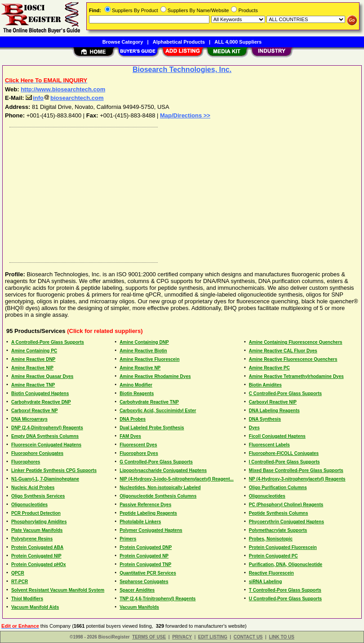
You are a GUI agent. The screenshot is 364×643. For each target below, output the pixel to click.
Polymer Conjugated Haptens (151, 530)
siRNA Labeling (266, 582)
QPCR (18, 573)
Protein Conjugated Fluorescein (283, 547)
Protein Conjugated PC (273, 556)
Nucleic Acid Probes (33, 488)
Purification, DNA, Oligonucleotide (286, 564)
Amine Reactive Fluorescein (149, 359)
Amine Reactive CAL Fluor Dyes (283, 351)
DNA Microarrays (29, 419)
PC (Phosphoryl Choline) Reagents (286, 505)
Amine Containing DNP (144, 342)
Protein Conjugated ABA (37, 547)
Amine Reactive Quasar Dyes (42, 376)
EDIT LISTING (213, 637)
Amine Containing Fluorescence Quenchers (296, 342)
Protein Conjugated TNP (145, 564)
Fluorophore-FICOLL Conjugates (284, 453)
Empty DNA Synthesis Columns (45, 436)
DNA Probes (133, 419)
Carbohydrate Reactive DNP (41, 402)
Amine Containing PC (34, 351)
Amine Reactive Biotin (143, 351)
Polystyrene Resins (32, 539)
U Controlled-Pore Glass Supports (285, 599)
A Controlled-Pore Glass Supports (48, 342)
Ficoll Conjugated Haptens (277, 436)
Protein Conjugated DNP (146, 547)
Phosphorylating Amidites (39, 522)
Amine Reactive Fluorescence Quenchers (293, 359)
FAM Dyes (130, 436)
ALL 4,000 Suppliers (238, 42)
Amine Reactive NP (140, 368)
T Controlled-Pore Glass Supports (285, 590)
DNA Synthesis (265, 419)
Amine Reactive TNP (33, 385)
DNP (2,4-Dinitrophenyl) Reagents (47, 428)
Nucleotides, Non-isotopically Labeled (160, 488)
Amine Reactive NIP (32, 368)
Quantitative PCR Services (148, 573)
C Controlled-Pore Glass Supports (285, 393)
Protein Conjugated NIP (36, 556)
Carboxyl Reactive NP (34, 411)
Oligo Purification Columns (278, 488)
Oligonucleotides (267, 496)
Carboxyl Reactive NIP (273, 402)
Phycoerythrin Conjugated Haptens (286, 522)
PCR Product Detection (36, 513)
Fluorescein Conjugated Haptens (46, 445)
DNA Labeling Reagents (274, 411)
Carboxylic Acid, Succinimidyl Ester (158, 411)
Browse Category (123, 42)
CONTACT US (248, 637)
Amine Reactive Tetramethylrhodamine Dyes (296, 376)
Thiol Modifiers (27, 599)
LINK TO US (281, 637)
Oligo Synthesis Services (38, 496)
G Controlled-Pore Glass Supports (156, 462)
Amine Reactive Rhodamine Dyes (155, 376)
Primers (128, 539)
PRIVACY (182, 637)
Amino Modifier (136, 385)
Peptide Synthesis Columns (279, 513)
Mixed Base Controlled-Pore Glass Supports (296, 470)
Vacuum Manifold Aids (35, 607)
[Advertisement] (180, 193)
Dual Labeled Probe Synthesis (152, 428)
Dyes (254, 428)
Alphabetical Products (179, 42)
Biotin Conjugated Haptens (40, 393)
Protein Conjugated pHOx (39, 564)
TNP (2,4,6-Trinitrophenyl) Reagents (158, 599)
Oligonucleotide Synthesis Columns (158, 496)
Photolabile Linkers (140, 522)
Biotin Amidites (265, 385)
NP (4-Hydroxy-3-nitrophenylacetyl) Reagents (297, 479)
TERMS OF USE (149, 637)
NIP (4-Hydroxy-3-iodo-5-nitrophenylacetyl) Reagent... (177, 479)
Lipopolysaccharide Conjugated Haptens (163, 470)
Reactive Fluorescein (271, 573)
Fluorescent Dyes (138, 445)
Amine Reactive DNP (33, 359)
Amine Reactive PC (269, 368)
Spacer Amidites (137, 590)
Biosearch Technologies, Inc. (182, 70)
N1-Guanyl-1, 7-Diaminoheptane (45, 479)
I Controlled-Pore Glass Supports (284, 462)
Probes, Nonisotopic (271, 539)
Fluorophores (26, 462)
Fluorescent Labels (269, 445)
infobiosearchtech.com (64, 98)
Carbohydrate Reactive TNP (149, 402)
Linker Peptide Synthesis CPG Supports (54, 470)
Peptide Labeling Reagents (148, 513)
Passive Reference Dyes (145, 505)
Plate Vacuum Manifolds (37, 530)
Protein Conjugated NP (144, 556)
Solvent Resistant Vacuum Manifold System (58, 590)
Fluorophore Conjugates (37, 453)
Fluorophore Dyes (139, 453)
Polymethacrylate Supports (278, 530)
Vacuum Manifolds (139, 607)
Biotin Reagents (137, 393)
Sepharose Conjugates (144, 582)
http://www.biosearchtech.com (63, 89)
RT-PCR (20, 582)
